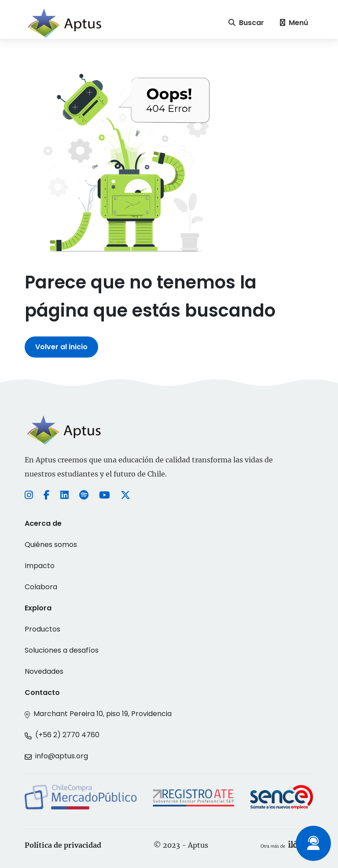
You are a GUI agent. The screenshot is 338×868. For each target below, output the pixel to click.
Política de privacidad (63, 845)
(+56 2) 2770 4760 (67, 735)
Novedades (44, 671)
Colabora (41, 587)
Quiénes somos (51, 545)
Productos (42, 629)
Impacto (40, 566)
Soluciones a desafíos (62, 650)
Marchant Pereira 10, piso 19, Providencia (103, 714)
